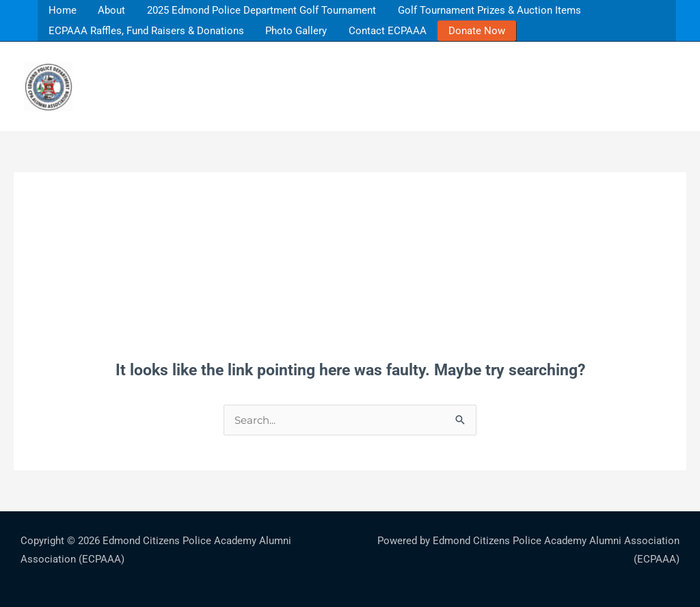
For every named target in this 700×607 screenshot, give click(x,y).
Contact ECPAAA (391, 30)
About (109, 10)
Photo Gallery (300, 30)
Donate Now (479, 30)
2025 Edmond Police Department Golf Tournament (258, 10)
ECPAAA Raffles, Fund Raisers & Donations (148, 30)
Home (62, 10)
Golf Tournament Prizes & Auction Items (484, 10)
